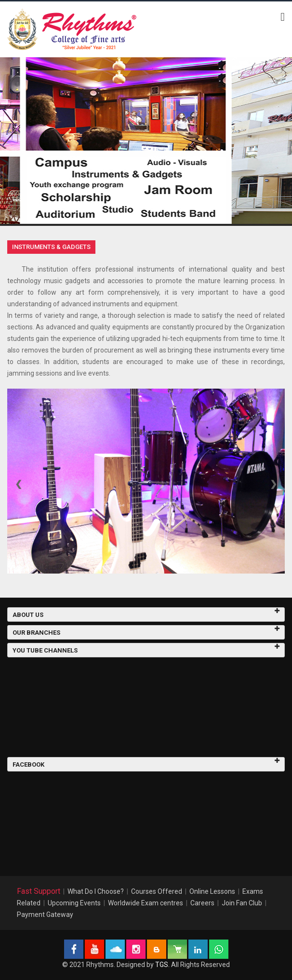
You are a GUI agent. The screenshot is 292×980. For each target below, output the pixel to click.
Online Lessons (212, 891)
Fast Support (39, 891)
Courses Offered (157, 891)
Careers (202, 903)
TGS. (162, 965)
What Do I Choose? (96, 891)
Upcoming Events (74, 903)
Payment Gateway (45, 915)
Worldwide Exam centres (146, 903)
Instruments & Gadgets (51, 247)
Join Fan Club (242, 903)
